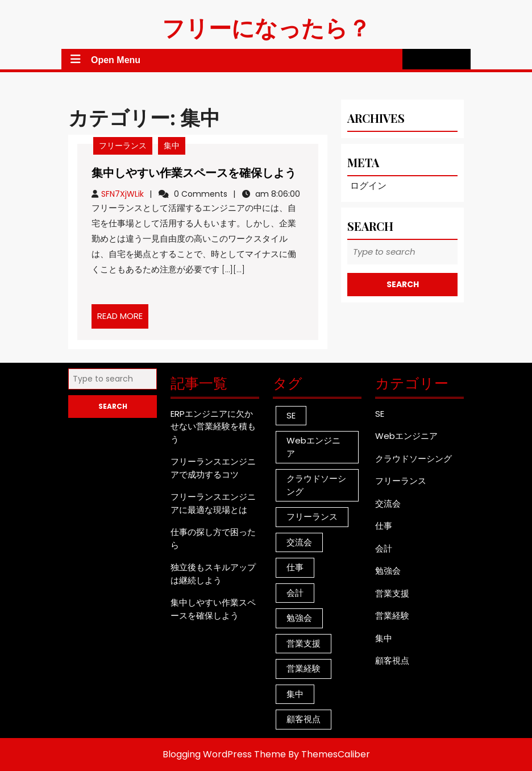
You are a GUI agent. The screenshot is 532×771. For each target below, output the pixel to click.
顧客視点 (392, 660)
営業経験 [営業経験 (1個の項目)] (304, 668)
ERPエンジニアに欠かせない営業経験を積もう (213, 426)
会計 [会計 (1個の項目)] (295, 593)
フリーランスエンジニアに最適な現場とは (213, 503)
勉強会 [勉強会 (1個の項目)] (299, 618)
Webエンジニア (406, 436)
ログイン (368, 186)
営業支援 (392, 593)
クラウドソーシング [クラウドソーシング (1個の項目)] (316, 485)
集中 (172, 146)
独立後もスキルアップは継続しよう (213, 574)
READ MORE (123, 319)
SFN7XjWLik (122, 194)
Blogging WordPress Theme (224, 754)
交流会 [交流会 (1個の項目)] (299, 542)
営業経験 (392, 615)
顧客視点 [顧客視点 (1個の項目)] (304, 719)
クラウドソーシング (413, 459)
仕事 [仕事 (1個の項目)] (295, 567)
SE (380, 414)
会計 (384, 548)
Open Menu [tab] (103, 59)
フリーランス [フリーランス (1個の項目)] (312, 517)
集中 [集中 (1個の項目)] (295, 694)
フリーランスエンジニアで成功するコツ (213, 468)
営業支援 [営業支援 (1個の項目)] (304, 643)
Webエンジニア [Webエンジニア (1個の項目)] (313, 447)
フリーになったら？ (266, 27)
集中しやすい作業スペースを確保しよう (194, 172)
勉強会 (388, 571)
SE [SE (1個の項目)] (291, 415)
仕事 (384, 526)
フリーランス (123, 146)
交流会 (388, 503)
